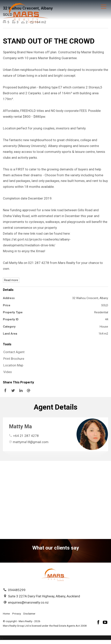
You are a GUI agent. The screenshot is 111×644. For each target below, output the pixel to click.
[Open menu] (104, 7)
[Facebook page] (99, 623)
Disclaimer (29, 614)
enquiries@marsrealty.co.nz (28, 602)
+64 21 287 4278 (26, 436)
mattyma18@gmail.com (31, 442)
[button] (55, 359)
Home (6, 614)
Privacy (17, 614)
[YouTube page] (105, 623)
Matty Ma (20, 427)
